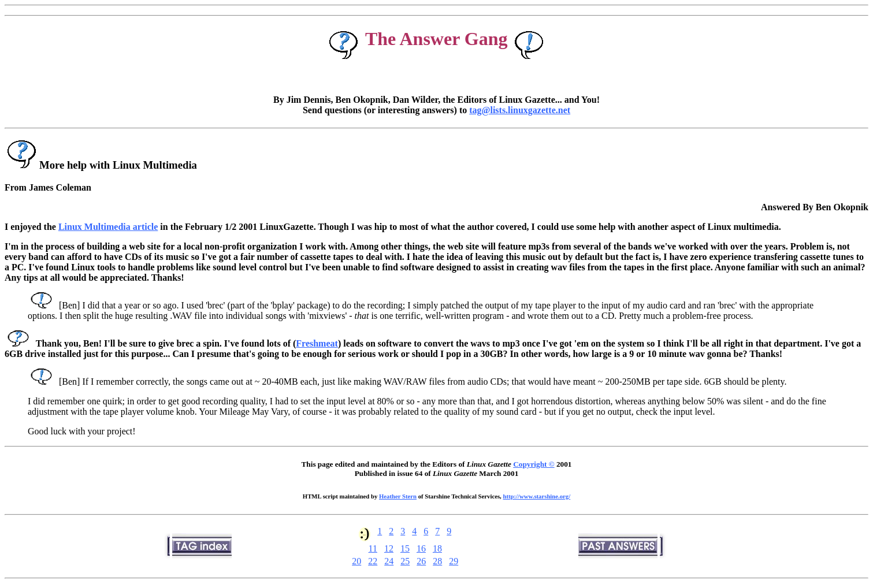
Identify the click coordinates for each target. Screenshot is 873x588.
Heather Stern (398, 496)
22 (373, 561)
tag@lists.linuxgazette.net (520, 110)
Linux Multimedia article (108, 227)
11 (373, 548)
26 (421, 561)
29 (454, 561)
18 (437, 548)
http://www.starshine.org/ (536, 496)
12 (389, 548)
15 (405, 548)
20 (356, 561)
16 (421, 548)
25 (405, 561)
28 (437, 561)
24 (389, 561)
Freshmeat (317, 343)
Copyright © (534, 464)
